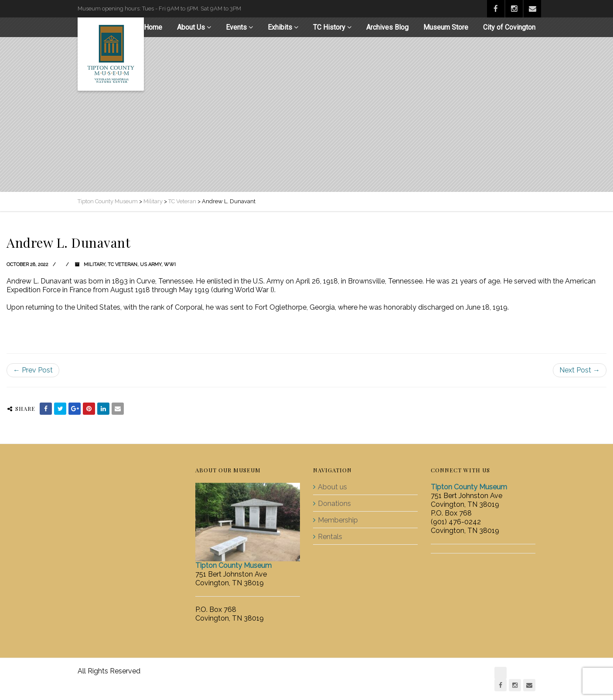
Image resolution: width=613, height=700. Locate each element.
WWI (170, 265)
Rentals (330, 537)
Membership (338, 520)
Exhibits (280, 27)
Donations (334, 504)
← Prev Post (33, 370)
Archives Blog (387, 27)
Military (94, 265)
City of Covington (509, 27)
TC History (329, 27)
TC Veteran (123, 265)
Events (236, 27)
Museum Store (446, 27)
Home (153, 27)
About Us (191, 27)
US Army (151, 265)
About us (332, 487)
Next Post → (580, 370)
